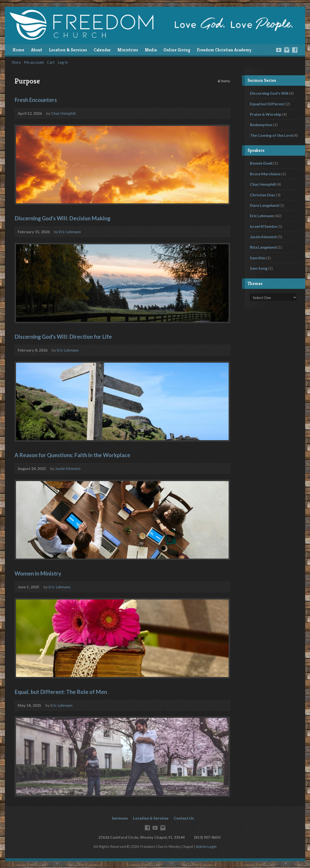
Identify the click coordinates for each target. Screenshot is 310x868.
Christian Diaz (263, 195)
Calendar (102, 50)
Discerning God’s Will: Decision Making (62, 218)
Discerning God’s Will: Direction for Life (63, 337)
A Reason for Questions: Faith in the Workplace (72, 455)
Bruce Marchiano (265, 174)
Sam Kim (258, 258)
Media (151, 50)
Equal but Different (267, 104)
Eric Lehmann (70, 232)
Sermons (120, 818)
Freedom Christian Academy (224, 50)
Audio (224, 113)
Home (18, 50)
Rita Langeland (263, 247)
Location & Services (68, 50)
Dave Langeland (264, 205)
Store (16, 62)
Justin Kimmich (68, 468)
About (37, 50)
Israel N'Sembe (263, 226)
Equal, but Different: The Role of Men (61, 692)
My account (34, 62)
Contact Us (184, 818)
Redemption (261, 125)
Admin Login (206, 846)
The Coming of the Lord (271, 135)
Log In (63, 62)
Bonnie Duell (261, 163)
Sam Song (259, 268)
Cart (51, 62)
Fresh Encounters (36, 100)
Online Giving (177, 50)
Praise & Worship (266, 114)
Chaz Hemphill (63, 113)
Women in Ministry (38, 573)
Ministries (128, 50)
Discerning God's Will (269, 93)
